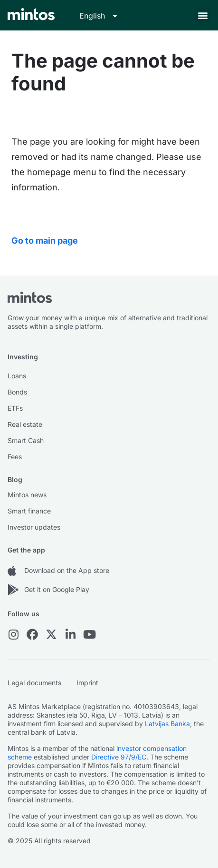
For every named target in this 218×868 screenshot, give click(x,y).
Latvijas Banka (167, 724)
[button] (203, 15)
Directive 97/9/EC (119, 757)
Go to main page (45, 241)
